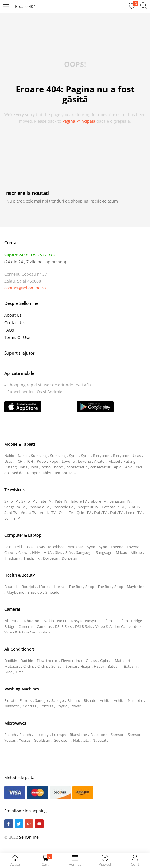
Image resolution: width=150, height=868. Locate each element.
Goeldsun (42, 740)
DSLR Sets (63, 626)
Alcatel (100, 461)
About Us (13, 315)
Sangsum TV (120, 501)
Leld (8, 547)
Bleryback (101, 456)
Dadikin (11, 661)
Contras (29, 706)
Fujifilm (106, 621)
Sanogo (41, 700)
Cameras (26, 626)
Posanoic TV (39, 507)
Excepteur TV (87, 507)
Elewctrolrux (47, 661)
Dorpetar (51, 558)
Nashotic (135, 700)
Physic (62, 706)
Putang (129, 461)
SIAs (58, 552)
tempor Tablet (39, 473)
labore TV (79, 501)
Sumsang (39, 456)
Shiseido (35, 592)
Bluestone (78, 735)
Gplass (91, 661)
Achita (105, 700)
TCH (19, 461)
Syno (73, 456)
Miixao (122, 552)
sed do (18, 473)
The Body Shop (81, 587)
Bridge (137, 621)
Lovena (117, 547)
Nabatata (81, 740)
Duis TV (100, 513)
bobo (46, 467)
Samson (118, 735)
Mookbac (56, 547)
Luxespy (42, 735)
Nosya (76, 621)
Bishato (74, 700)
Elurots (10, 700)
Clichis (29, 666)
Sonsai (57, 666)
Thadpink (12, 558)
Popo (41, 461)
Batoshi (114, 666)
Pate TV (45, 501)
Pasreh (10, 735)
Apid (118, 467)
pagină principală (79, 121)
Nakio (9, 456)
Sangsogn (84, 552)
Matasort (123, 661)
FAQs (9, 330)
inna (24, 467)
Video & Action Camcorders (118, 626)
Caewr (10, 552)
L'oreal (45, 587)
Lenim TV (134, 513)
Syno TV (11, 501)
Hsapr (85, 666)
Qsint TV (66, 513)
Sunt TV (134, 507)
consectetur (77, 467)
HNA (36, 552)
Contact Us (15, 323)
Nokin (49, 621)
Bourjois (11, 587)
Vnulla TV (29, 513)
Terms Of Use (17, 337)
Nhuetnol (12, 621)
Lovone (68, 461)
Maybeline (135, 587)
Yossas (10, 740)
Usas (137, 456)
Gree (8, 672)
